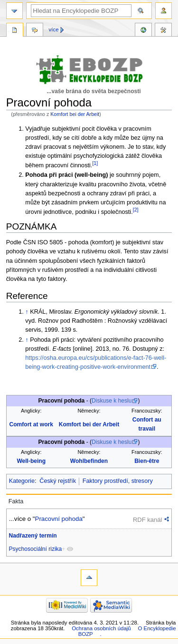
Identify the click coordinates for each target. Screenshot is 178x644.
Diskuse (35, 31)
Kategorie (22, 481)
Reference (143, 31)
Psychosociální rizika (36, 549)
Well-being (31, 461)
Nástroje (163, 31)
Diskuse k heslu (112, 401)
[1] (95, 163)
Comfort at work (31, 424)
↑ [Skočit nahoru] (27, 312)
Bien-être (147, 461)
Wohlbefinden (89, 461)
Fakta (16, 501)
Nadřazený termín (33, 536)
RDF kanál (147, 520)
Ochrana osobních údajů (101, 628)
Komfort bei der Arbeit (75, 114)
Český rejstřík (58, 481)
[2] (136, 210)
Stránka (15, 31)
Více (54, 29)
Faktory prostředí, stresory (118, 481)
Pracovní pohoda (59, 519)
